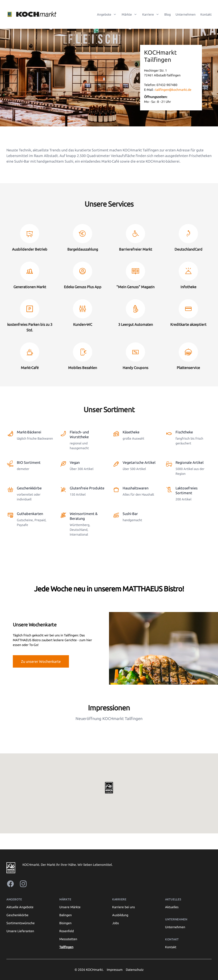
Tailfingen (66, 947)
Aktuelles (172, 907)
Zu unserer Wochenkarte (41, 661)
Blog (168, 14)
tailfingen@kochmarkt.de (173, 90)
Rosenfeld (67, 931)
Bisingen (65, 923)
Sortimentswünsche (21, 923)
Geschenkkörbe (17, 915)
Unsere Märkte (70, 907)
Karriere (119, 899)
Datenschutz (135, 970)
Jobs (116, 923)
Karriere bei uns (124, 907)
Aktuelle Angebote (20, 907)
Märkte (65, 899)
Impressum (115, 970)
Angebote (14, 899)
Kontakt (206, 14)
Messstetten (68, 939)
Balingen (66, 915)
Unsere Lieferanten (20, 931)
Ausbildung (120, 915)
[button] (109, 788)
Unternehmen (186, 14)
